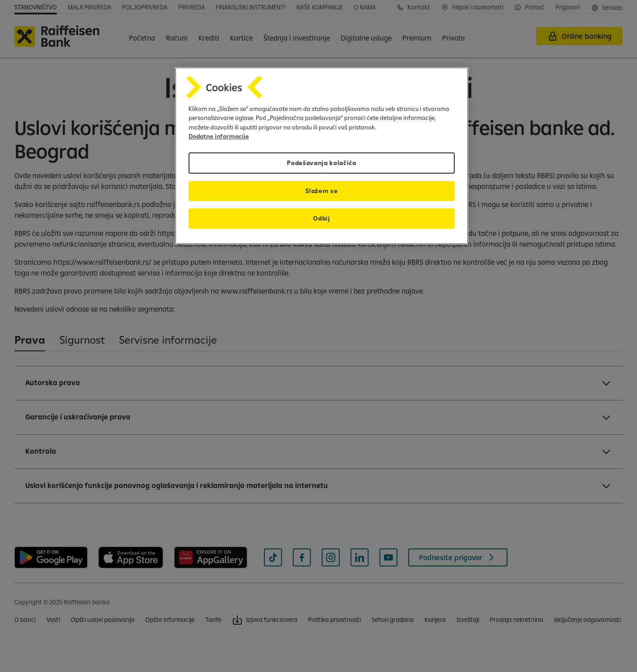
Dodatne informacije (219, 136)
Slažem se (321, 191)
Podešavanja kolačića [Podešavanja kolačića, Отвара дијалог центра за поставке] (322, 163)
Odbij (321, 218)
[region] (322, 156)
